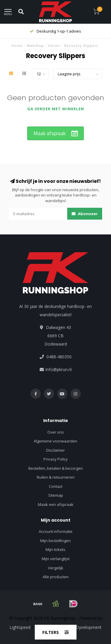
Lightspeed (20, 627)
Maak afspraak (50, 133)
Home (17, 45)
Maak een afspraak (56, 504)
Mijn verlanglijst (56, 559)
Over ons (56, 432)
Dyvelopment (89, 627)
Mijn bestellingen (55, 541)
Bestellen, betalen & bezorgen (56, 468)
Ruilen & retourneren (56, 477)
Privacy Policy (56, 459)
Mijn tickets (55, 549)
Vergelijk (56, 568)
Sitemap (56, 495)
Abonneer (85, 214)
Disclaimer (55, 450)
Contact (56, 486)
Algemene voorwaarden (55, 441)
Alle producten (56, 577)
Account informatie (56, 531)
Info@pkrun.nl (58, 369)
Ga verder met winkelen (56, 109)
